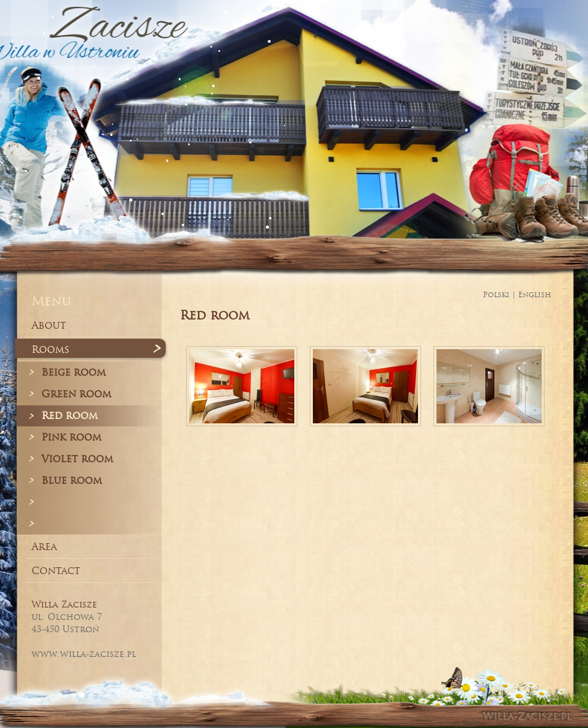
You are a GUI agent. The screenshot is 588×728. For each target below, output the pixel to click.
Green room (76, 394)
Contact (56, 570)
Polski (496, 294)
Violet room (77, 459)
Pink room (71, 437)
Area (44, 546)
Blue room (72, 480)
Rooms (50, 349)
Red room (70, 415)
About (49, 325)
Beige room (74, 372)
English (535, 294)
